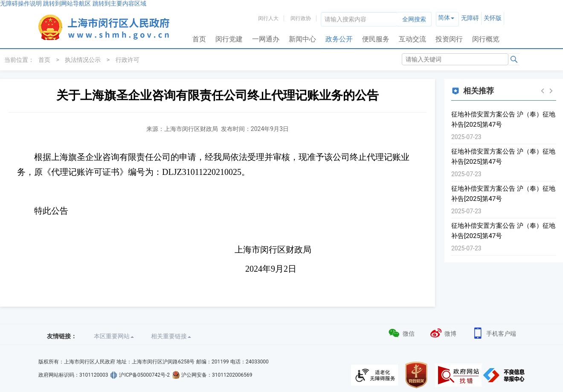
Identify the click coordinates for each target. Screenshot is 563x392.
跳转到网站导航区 (67, 3)
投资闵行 (449, 39)
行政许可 (128, 60)
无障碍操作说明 (21, 3)
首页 (199, 39)
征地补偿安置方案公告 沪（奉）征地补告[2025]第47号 (503, 119)
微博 (443, 332)
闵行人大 (268, 18)
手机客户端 (494, 332)
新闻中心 (302, 39)
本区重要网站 (114, 336)
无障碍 (470, 18)
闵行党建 (229, 39)
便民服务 (376, 39)
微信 (401, 332)
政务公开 (339, 39)
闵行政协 (301, 18)
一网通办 (266, 39)
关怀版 (493, 18)
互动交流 (412, 39)
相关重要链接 (171, 336)
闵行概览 (486, 39)
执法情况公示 (83, 60)
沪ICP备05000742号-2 (144, 375)
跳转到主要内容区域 (119, 3)
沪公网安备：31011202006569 (217, 375)
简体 (444, 17)
